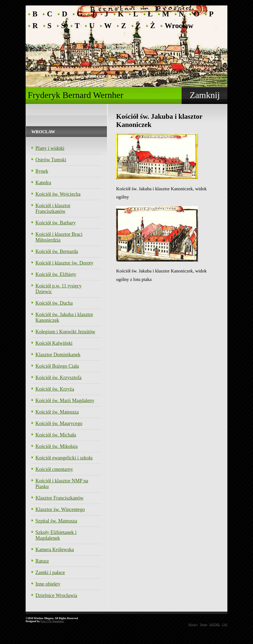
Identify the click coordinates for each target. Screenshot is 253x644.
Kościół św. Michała (56, 435)
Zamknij (205, 95)
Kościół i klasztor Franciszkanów (53, 208)
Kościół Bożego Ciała (57, 366)
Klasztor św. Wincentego (60, 509)
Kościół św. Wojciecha (58, 194)
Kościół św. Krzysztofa (58, 378)
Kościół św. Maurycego (59, 423)
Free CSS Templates (52, 621)
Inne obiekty (48, 584)
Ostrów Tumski (51, 160)
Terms (204, 624)
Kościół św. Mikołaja (57, 446)
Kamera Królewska (55, 550)
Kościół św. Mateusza (57, 412)
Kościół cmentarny (54, 469)
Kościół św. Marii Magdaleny (65, 400)
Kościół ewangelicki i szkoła (64, 458)
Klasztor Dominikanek (58, 355)
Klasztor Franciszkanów (59, 498)
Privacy (193, 624)
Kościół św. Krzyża (55, 389)
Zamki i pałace (50, 572)
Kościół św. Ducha (54, 303)
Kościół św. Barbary (56, 223)
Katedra (43, 183)
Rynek (42, 171)
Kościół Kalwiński (54, 343)
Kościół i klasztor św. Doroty (64, 263)
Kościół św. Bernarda (57, 251)
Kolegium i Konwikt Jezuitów (65, 332)
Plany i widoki (50, 148)
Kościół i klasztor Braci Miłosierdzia (59, 237)
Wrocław (179, 25)
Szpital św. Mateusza (56, 521)
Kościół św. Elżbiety (56, 274)
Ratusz (42, 561)
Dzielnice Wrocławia (56, 595)
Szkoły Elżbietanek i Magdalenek (56, 535)
